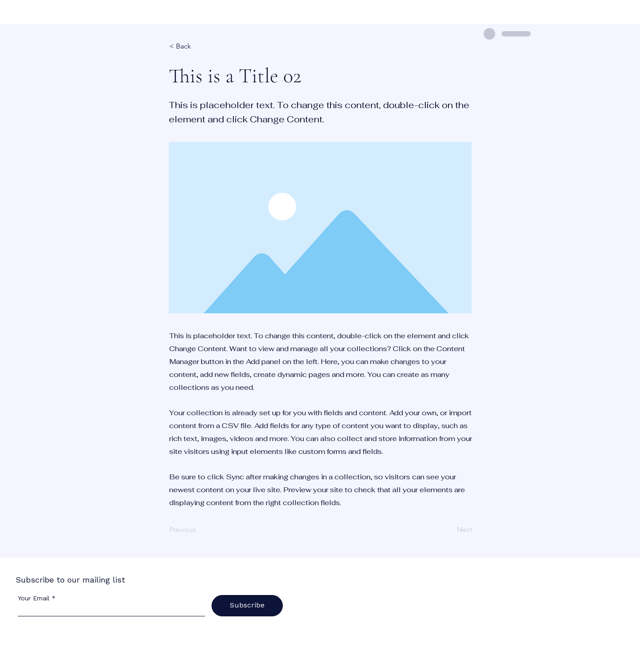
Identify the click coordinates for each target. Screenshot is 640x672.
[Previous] (199, 530)
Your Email (34, 598)
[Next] (450, 530)
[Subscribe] (247, 606)
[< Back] (199, 46)
